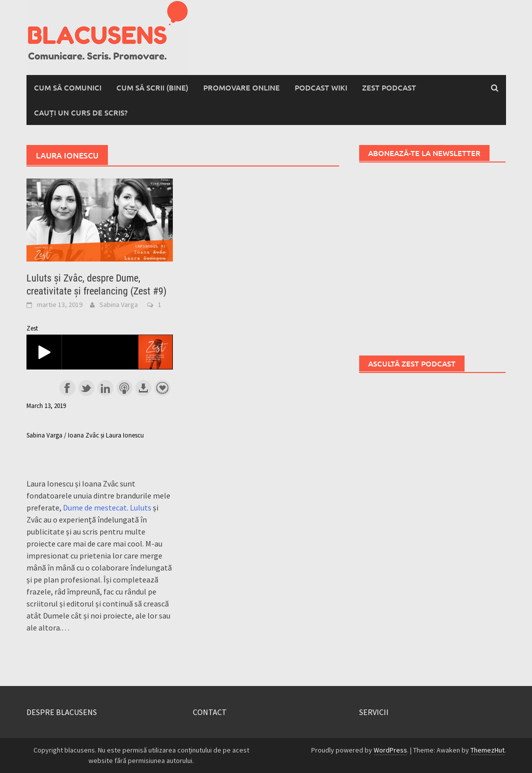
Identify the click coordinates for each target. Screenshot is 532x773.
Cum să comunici (68, 87)
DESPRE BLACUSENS (62, 712)
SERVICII (374, 712)
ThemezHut (488, 750)
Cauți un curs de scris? (81, 112)
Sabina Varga (119, 304)
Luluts (141, 507)
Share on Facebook (67, 388)
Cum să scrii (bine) (152, 87)
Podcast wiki (321, 87)
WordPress (390, 750)
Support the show (162, 388)
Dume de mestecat (95, 507)
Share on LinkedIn (105, 388)
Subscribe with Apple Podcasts (124, 388)
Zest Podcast (389, 87)
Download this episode (143, 388)
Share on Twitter (86, 388)
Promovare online (242, 87)
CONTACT (210, 712)
